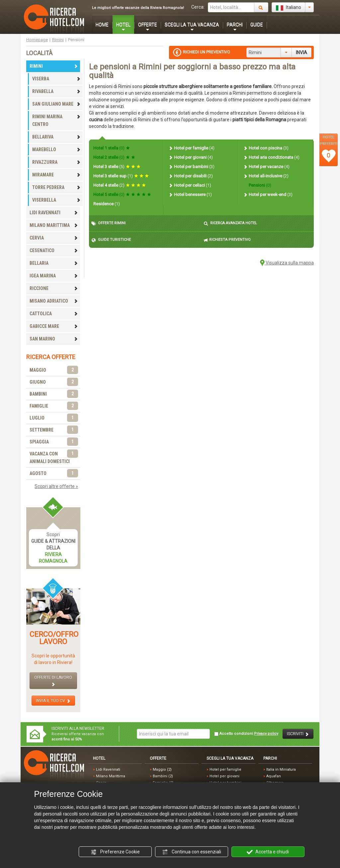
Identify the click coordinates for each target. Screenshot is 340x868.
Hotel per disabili (191, 176)
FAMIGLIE (54, 406)
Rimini (58, 40)
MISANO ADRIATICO (54, 301)
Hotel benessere (190, 194)
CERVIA (54, 238)
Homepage (37, 40)
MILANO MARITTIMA (54, 225)
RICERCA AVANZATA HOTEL (230, 223)
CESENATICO (54, 250)
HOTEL (123, 25)
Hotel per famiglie (191, 148)
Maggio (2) (162, 770)
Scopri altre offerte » (56, 486)
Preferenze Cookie (115, 852)
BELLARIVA (56, 137)
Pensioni (259, 185)
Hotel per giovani (191, 157)
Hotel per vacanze (266, 167)
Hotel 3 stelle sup (121, 176)
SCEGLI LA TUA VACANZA (192, 25)
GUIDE (257, 25)
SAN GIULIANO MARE (56, 104)
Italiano (289, 8)
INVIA (301, 52)
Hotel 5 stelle (122, 194)
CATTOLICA (54, 314)
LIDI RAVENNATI (54, 213)
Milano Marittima (111, 776)
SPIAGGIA (54, 442)
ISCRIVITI (298, 734)
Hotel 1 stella (112, 148)
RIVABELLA (56, 91)
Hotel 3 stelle (117, 167)
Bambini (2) (163, 776)
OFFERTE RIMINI (108, 223)
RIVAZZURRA (56, 162)
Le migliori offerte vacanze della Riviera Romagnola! (138, 8)
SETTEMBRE (54, 430)
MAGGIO (54, 370)
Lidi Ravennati (108, 770)
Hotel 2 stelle (114, 157)
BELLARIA (54, 263)
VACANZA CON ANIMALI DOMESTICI (54, 457)
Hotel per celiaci (190, 185)
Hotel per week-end (268, 194)
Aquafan (274, 776)
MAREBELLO (56, 149)
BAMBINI (54, 394)
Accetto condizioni (246, 734)
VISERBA (56, 79)
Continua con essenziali (192, 852)
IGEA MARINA (54, 276)
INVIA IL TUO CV (53, 701)
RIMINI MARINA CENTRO (56, 120)
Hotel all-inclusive (266, 176)
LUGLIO (54, 418)
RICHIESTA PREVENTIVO (227, 240)
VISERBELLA (56, 200)
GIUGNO (54, 382)
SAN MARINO (54, 339)
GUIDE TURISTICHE (111, 240)
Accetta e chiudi (268, 852)
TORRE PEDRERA (56, 187)
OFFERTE (148, 25)
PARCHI (235, 25)
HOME (102, 25)
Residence (107, 204)
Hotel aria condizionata (271, 157)
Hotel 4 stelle (120, 185)
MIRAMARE (56, 175)
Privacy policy (266, 734)
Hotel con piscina (266, 148)
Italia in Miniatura (281, 770)
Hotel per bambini (191, 167)
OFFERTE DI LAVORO (53, 681)
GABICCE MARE (54, 326)
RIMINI (54, 66)
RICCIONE (54, 288)
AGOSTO (54, 474)
